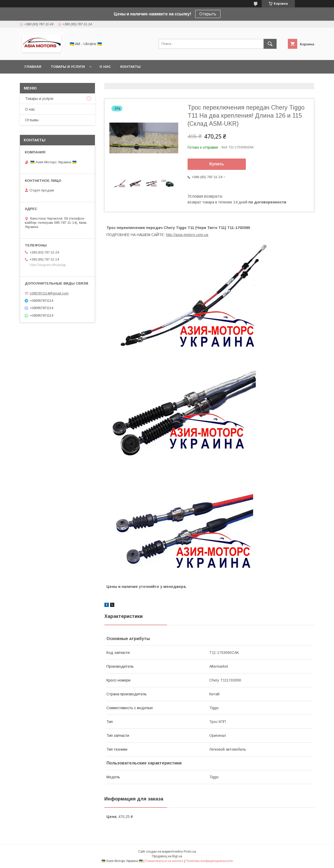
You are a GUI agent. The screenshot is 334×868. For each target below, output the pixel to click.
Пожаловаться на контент (164, 861)
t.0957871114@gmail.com (49, 293)
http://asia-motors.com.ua (187, 235)
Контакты (130, 67)
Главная (33, 67)
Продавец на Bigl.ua (167, 856)
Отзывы (32, 120)
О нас (105, 67)
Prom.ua (190, 852)
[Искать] (270, 44)
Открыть (208, 14)
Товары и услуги (68, 67)
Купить (217, 164)
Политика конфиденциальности (209, 861)
